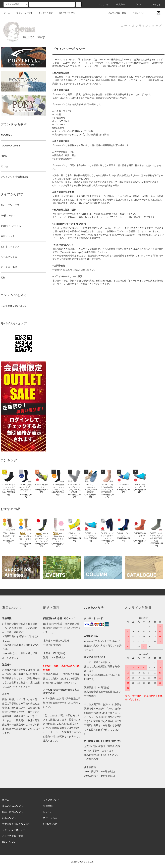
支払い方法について (13, 806)
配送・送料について (13, 812)
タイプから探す (44, 13)
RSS (5, 842)
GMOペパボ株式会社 (110, 60)
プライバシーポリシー (14, 830)
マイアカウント (51, 800)
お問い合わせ (137, 13)
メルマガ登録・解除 (115, 13)
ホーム (7, 13)
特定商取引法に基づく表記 (16, 824)
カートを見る (50, 818)
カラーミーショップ (88, 63)
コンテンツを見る (65, 13)
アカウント (101, 5)
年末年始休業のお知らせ (14, 306)
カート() (153, 5)
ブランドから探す (22, 13)
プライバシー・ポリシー (82, 66)
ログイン (135, 5)
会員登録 (119, 5)
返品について (9, 818)
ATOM (12, 842)
